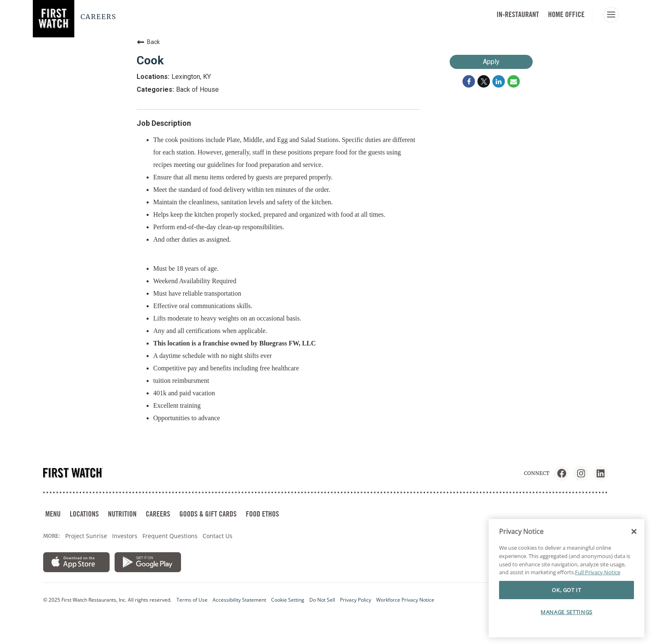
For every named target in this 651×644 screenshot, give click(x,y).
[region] (567, 578)
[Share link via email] (514, 81)
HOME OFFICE (566, 14)
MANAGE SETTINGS (567, 612)
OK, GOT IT (567, 590)
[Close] (634, 531)
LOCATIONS (84, 514)
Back (148, 42)
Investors (125, 536)
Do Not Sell (322, 600)
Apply (491, 62)
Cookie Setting (288, 600)
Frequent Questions (170, 536)
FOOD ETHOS (262, 514)
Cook (150, 60)
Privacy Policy (356, 600)
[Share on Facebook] (469, 81)
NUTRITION (122, 514)
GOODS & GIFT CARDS (208, 514)
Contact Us (218, 536)
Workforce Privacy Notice (405, 600)
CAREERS (158, 514)
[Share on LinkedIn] (499, 81)
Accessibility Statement (239, 600)
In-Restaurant (518, 14)
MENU (53, 514)
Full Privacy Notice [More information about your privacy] (598, 572)
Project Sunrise (86, 536)
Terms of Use (192, 600)
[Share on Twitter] (484, 81)
